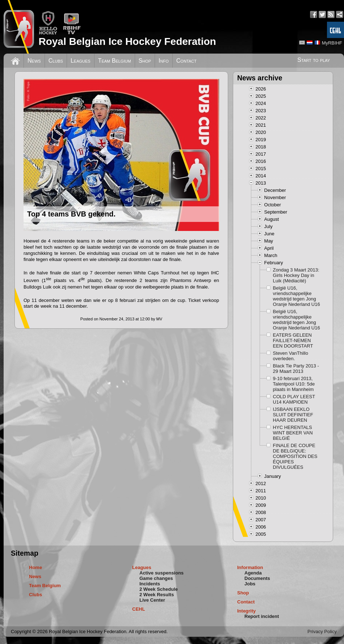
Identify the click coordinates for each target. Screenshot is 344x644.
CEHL (139, 609)
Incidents (150, 584)
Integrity (246, 611)
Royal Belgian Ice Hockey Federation (127, 41)
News (34, 61)
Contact (186, 61)
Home (35, 567)
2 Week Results (157, 595)
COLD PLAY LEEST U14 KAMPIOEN (294, 399)
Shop (145, 61)
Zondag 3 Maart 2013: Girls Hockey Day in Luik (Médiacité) (296, 275)
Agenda (253, 573)
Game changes (156, 578)
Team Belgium (115, 61)
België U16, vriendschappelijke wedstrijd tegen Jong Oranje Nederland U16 (297, 296)
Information (250, 567)
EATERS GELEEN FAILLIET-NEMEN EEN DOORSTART (293, 340)
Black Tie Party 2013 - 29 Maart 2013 (296, 369)
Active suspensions (161, 573)
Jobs (250, 584)
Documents (257, 578)
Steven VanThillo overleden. (291, 356)
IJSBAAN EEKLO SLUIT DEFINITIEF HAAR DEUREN (293, 415)
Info (164, 61)
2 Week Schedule (159, 589)
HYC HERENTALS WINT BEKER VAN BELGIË (293, 433)
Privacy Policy (322, 632)
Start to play (314, 60)
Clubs (56, 61)
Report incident (262, 616)
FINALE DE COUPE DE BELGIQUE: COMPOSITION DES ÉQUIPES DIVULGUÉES (295, 456)
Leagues (81, 61)
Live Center (152, 600)
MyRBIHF (332, 43)
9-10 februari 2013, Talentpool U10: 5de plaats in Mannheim (294, 384)
